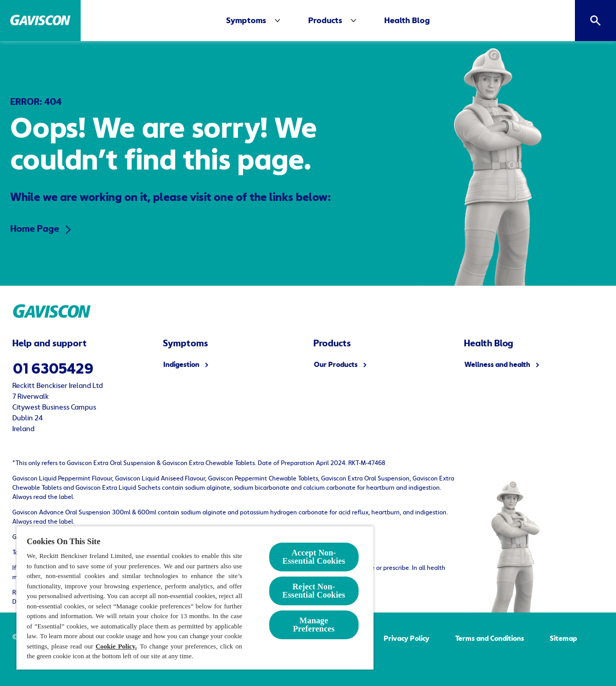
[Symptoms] (246, 21)
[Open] (595, 21)
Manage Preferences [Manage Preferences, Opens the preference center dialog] (314, 625)
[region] (195, 598)
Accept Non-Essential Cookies (314, 557)
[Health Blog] (407, 21)
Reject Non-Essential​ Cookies (314, 591)
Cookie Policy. (116, 646)
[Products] (325, 21)
